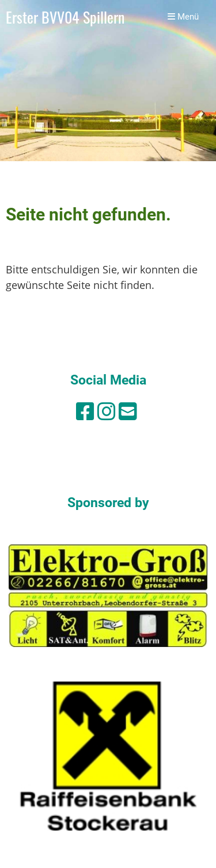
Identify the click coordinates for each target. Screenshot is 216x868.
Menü (183, 17)
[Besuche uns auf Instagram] (107, 411)
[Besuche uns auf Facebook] (85, 411)
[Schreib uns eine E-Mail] (128, 411)
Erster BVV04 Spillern (65, 17)
